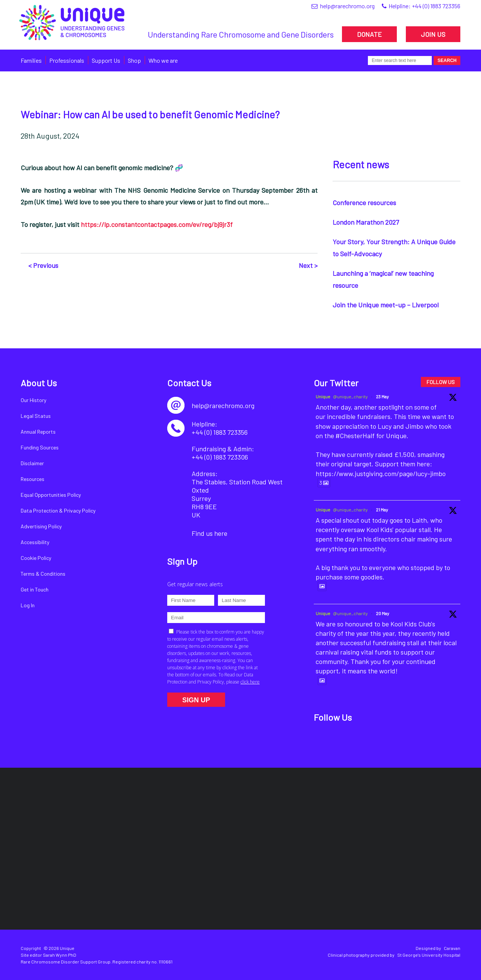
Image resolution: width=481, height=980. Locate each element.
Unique (323, 396)
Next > (308, 265)
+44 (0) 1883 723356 (436, 6)
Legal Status (36, 416)
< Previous (43, 265)
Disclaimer (32, 463)
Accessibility (35, 542)
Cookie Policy (36, 558)
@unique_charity (350, 396)
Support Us (106, 60)
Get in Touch (35, 589)
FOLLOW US (441, 382)
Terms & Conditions (43, 574)
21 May (382, 510)
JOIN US (433, 34)
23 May (382, 396)
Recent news (361, 164)
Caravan (452, 948)
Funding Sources (40, 447)
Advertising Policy (41, 526)
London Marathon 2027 (366, 222)
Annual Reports (38, 432)
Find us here (209, 533)
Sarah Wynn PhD (60, 955)
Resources (33, 479)
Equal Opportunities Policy (51, 495)
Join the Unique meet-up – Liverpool (386, 305)
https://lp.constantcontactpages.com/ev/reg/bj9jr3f (157, 224)
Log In (28, 605)
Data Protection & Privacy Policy (58, 510)
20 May (383, 613)
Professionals (67, 60)
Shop (134, 60)
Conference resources (364, 203)
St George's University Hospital (429, 955)
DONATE (369, 34)
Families (31, 60)
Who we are (163, 60)
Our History (33, 400)
